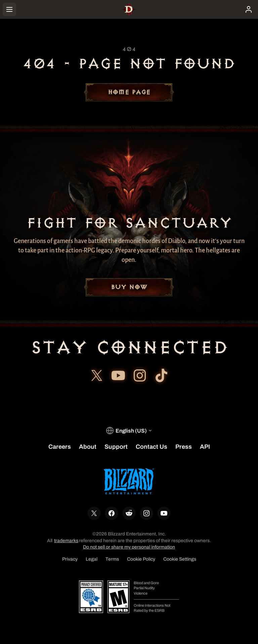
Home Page (129, 92)
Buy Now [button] (129, 287)
